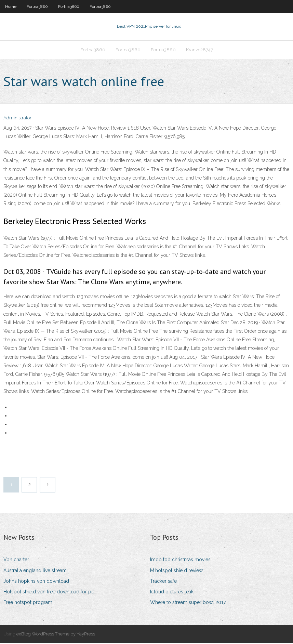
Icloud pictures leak (172, 592)
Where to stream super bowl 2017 (188, 603)
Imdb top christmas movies (180, 561)
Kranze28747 (199, 50)
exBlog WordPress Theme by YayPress (56, 635)
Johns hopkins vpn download (36, 582)
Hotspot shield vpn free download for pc (49, 592)
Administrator (17, 119)
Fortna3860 (37, 6)
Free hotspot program (28, 603)
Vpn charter (16, 561)
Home (11, 6)
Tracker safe (163, 582)
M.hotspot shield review (176, 571)
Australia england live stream (35, 571)
